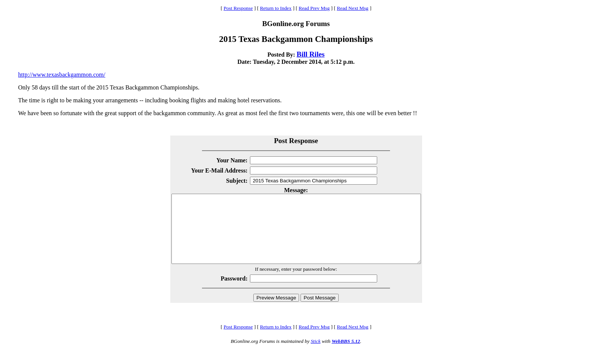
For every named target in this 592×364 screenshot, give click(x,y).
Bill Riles (311, 54)
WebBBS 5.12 (346, 355)
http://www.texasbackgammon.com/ (62, 75)
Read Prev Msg (314, 8)
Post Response (238, 8)
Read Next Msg (353, 8)
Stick (316, 355)
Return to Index (276, 8)
